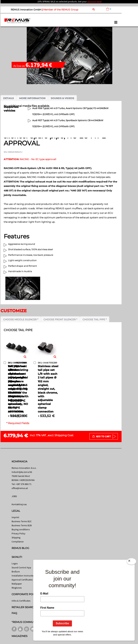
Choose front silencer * (60, 319)
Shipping (16, 538)
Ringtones (17, 588)
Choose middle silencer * (21, 319)
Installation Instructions (24, 576)
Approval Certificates (22, 580)
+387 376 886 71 (24, 484)
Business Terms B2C (22, 521)
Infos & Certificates (21, 601)
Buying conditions (21, 529)
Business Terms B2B (22, 525)
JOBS (14, 496)
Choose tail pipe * (95, 319)
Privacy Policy (19, 533)
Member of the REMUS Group (61, 10)
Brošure (16, 572)
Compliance (18, 542)
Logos (15, 563)
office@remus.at (20, 488)
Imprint (15, 517)
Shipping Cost (64, 435)
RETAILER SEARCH (24, 607)
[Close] (131, 562)
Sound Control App (21, 568)
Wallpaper (17, 584)
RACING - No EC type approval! (30, 159)
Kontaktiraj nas (19, 504)
